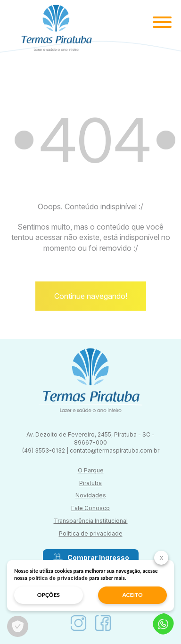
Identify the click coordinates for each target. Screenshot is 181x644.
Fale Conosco (90, 508)
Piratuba (90, 483)
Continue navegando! (91, 296)
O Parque (91, 470)
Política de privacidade (91, 533)
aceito (133, 595)
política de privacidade (58, 578)
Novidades (91, 495)
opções (49, 595)
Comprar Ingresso (91, 558)
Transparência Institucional (91, 521)
